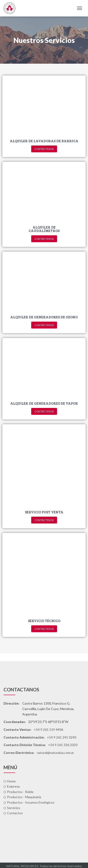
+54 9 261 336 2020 (63, 745)
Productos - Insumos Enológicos (29, 802)
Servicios (12, 808)
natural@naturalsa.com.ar (55, 753)
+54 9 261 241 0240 (62, 737)
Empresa (12, 786)
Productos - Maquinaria (22, 797)
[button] (44, 149)
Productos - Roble (19, 792)
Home (10, 781)
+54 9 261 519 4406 (48, 729)
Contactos (13, 813)
